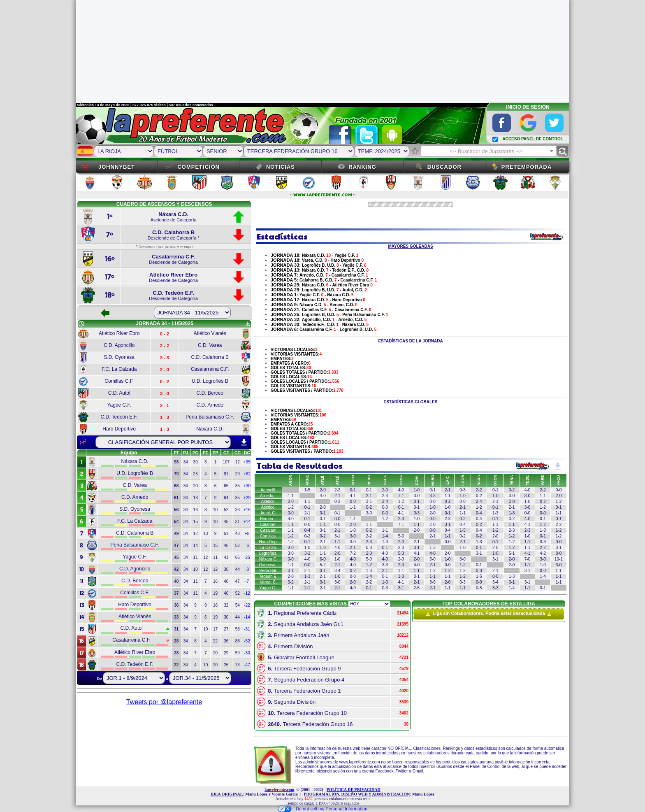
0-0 (559, 490)
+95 (247, 462)
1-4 (385, 536)
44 (238, 569)
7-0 (527, 559)
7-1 (401, 496)
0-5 (479, 588)
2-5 (417, 588)
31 (238, 522)
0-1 (353, 490)
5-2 (322, 565)
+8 (247, 534)
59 (238, 653)
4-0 (401, 490)
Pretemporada (527, 167)
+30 (247, 486)
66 (238, 557)
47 (238, 581)
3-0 (417, 496)
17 (215, 629)
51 (226, 534)
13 (205, 534)
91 (226, 474)
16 (196, 510)
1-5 (307, 490)
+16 (247, 510)
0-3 (462, 490)
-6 (247, 546)
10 (215, 510)
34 (186, 462)
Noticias (281, 167)
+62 (247, 474)
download (244, 442)
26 (226, 665)
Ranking (362, 167)
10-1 (559, 559)
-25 (247, 557)
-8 (247, 569)
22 (215, 641)
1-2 (401, 501)
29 (238, 474)
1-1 (290, 496)
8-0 (559, 553)
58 (238, 629)
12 (238, 462)
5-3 (401, 553)
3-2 (307, 553)
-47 (247, 665)
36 (238, 510)
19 (215, 593)
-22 (247, 605)
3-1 (369, 501)
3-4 (337, 571)
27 (226, 629)
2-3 (401, 519)
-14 (247, 617)
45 (226, 522)
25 (196, 474)
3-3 (432, 496)
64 (226, 498)
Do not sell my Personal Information (322, 809)
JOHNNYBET (117, 167)
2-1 (448, 490)
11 (196, 557)
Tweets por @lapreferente (164, 702)
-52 (247, 641)
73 (238, 665)
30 (196, 462)
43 (238, 534)
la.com (279, 790)
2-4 (385, 496)
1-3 (495, 513)
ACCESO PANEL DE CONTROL (532, 139)
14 (196, 546)
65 (226, 486)
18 (196, 498)
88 (238, 641)
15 (196, 522)
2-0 (322, 490)
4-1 (353, 496)
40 (226, 581)
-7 (247, 581)
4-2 (543, 553)
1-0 (417, 490)
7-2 (353, 553)
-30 (247, 653)
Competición (198, 167)
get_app (248, 324)
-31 (247, 629)
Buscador (444, 167)
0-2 (512, 490)
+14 (247, 522)
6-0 (322, 559)
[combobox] (488, 151)
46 (226, 546)
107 (226, 462)
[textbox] (488, 151)
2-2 (337, 490)
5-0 (401, 536)
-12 (247, 593)
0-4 (479, 513)
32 (226, 605)
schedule (81, 324)
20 (196, 486)
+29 (247, 498)
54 (238, 605)
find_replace (563, 151)
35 (238, 486)
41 (226, 557)
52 (226, 510)
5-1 (512, 553)
